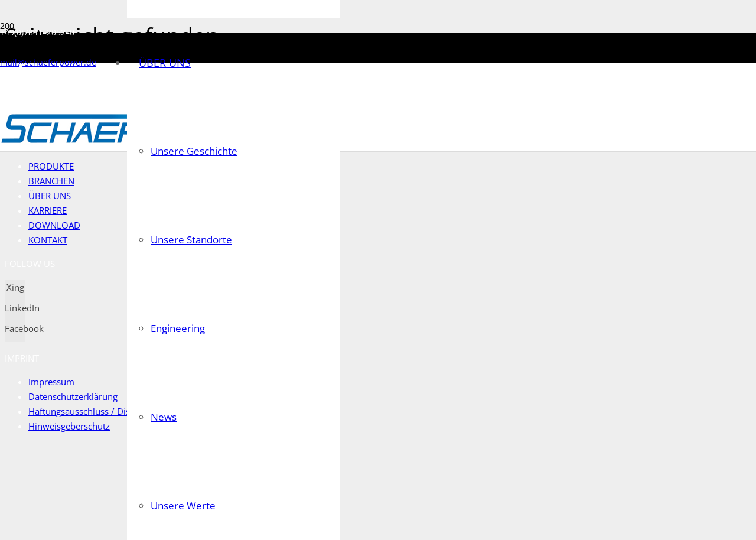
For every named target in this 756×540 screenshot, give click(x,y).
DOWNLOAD (54, 225)
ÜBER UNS (50, 196)
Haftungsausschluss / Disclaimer (95, 411)
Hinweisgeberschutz (70, 426)
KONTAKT (48, 240)
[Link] (98, 142)
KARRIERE (48, 210)
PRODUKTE (51, 166)
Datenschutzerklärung (74, 396)
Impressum (52, 382)
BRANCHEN (52, 181)
